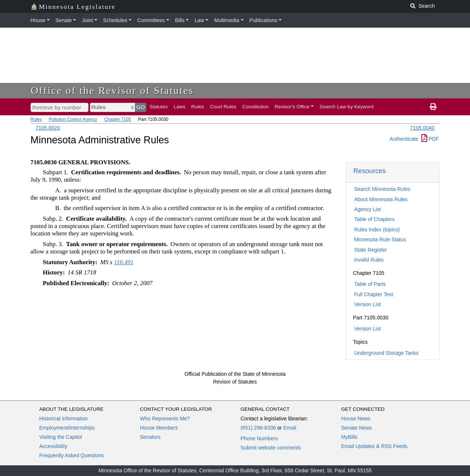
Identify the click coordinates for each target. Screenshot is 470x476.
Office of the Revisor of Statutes (112, 90)
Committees (151, 20)
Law (199, 20)
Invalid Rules (369, 260)
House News (356, 419)
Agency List (368, 209)
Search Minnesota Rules (382, 189)
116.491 (124, 262)
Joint (87, 20)
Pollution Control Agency (73, 119)
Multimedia (227, 20)
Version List (368, 304)
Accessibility (53, 446)
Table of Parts (370, 284)
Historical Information (64, 419)
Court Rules (223, 107)
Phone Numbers (259, 438)
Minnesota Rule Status (380, 239)
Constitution (255, 107)
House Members (159, 428)
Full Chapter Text (374, 294)
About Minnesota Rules (381, 199)
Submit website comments (271, 448)
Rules (198, 107)
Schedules (115, 20)
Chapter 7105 (118, 119)
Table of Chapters (375, 219)
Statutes (159, 107)
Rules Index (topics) (377, 230)
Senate (64, 20)
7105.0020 (48, 128)
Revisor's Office (292, 107)
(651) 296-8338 (258, 428)
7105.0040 (422, 128)
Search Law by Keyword (347, 107)
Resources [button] (370, 171)
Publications (264, 20)
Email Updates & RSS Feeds (375, 446)
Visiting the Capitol (61, 437)
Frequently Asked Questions (72, 455)
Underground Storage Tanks (387, 353)
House (38, 20)
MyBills (349, 437)
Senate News (357, 428)
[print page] (433, 107)
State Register (371, 250)
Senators (150, 437)
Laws (180, 107)
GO (141, 107)
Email (290, 428)
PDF (430, 139)
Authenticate (404, 139)
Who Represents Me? (165, 419)
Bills (180, 20)
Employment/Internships (67, 428)
